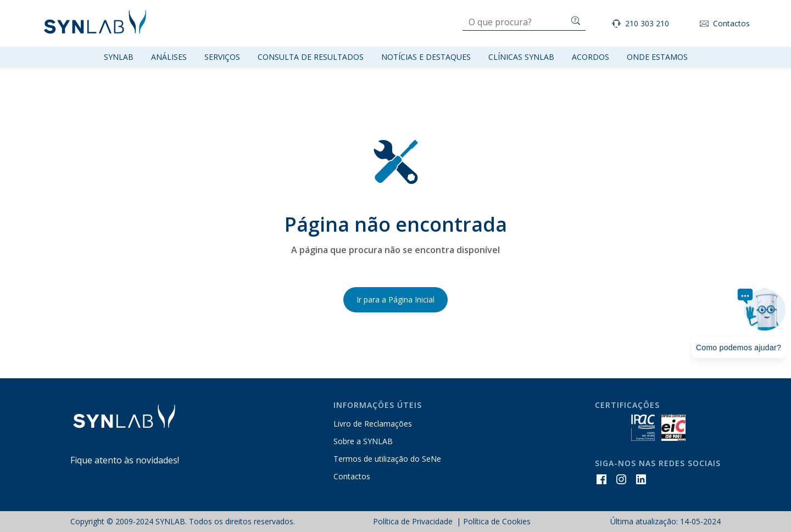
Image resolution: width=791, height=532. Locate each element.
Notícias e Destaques (426, 57)
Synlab (119, 57)
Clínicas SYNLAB (521, 57)
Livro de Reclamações (373, 424)
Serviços (222, 57)
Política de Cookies (497, 521)
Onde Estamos (657, 57)
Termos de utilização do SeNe (387, 459)
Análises (169, 57)
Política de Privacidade (414, 521)
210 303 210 (647, 24)
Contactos (731, 24)
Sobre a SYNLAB (363, 441)
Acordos (591, 57)
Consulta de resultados (311, 57)
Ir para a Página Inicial (396, 299)
